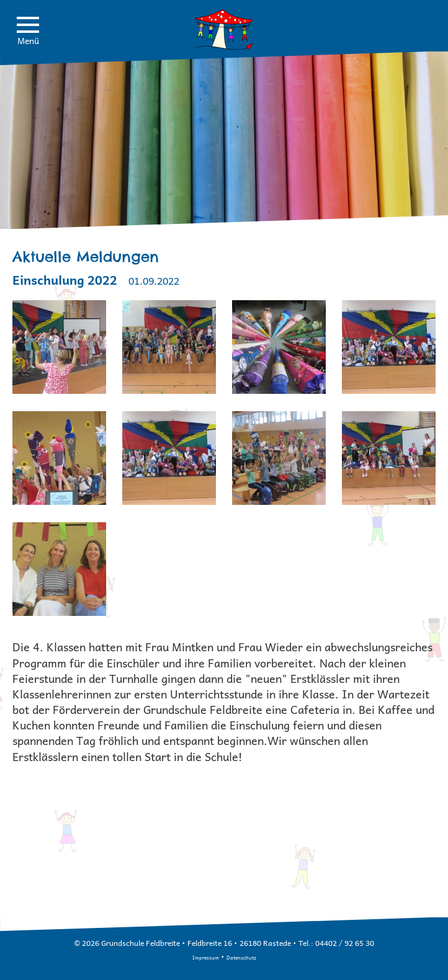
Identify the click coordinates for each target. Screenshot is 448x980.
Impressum (206, 957)
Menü (28, 32)
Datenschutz (241, 957)
